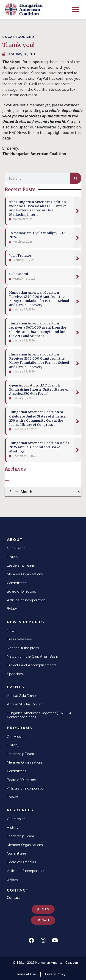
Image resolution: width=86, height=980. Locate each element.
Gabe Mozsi (19, 274)
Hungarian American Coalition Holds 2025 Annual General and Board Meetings (39, 447)
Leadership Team (20, 565)
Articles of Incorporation (26, 600)
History (13, 557)
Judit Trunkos (20, 256)
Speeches (15, 674)
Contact (18, 890)
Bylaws (13, 609)
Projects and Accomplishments (32, 665)
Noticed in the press (23, 648)
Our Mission (16, 548)
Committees (17, 583)
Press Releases (19, 639)
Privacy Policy (55, 974)
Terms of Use (26, 974)
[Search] (76, 178)
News (12, 631)
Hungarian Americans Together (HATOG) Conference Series (39, 715)
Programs (20, 728)
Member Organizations (25, 574)
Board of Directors (21, 591)
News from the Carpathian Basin (32, 656)
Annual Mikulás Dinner (24, 704)
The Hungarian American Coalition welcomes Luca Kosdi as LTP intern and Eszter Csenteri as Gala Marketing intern (38, 208)
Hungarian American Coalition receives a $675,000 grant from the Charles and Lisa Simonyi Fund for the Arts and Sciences (38, 330)
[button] (76, 10)
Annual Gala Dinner (22, 696)
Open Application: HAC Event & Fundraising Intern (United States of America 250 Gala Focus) (39, 389)
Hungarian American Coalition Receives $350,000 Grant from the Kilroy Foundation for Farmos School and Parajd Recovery (39, 299)
